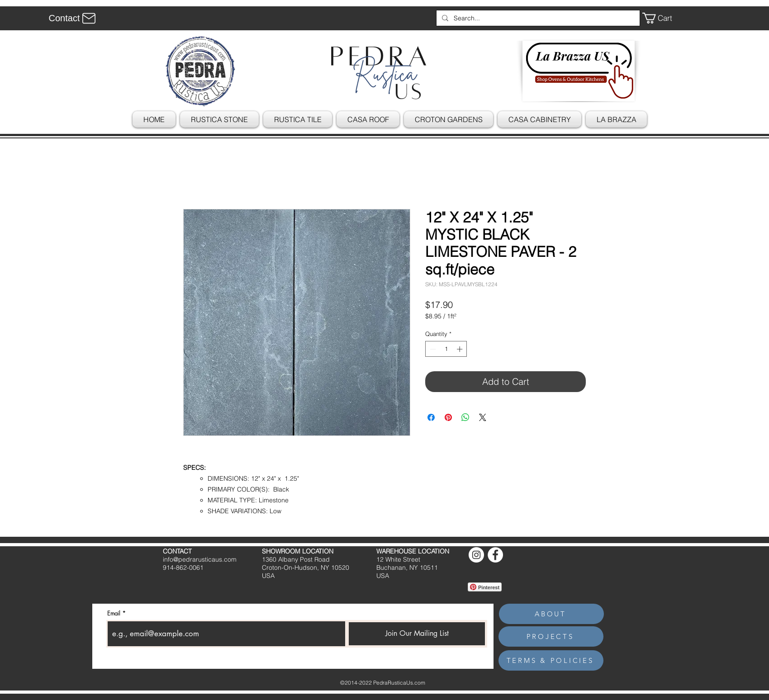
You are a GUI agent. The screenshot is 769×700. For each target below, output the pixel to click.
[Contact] (74, 18)
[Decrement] (432, 349)
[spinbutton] (446, 349)
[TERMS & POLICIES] (551, 660)
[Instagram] (476, 555)
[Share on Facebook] (431, 417)
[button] (664, 18)
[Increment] (460, 349)
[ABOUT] (551, 614)
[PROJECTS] (551, 636)
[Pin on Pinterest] (448, 417)
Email (114, 613)
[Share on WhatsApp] (465, 417)
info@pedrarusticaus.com (200, 559)
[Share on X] (483, 417)
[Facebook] (495, 555)
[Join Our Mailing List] (417, 634)
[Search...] (537, 18)
